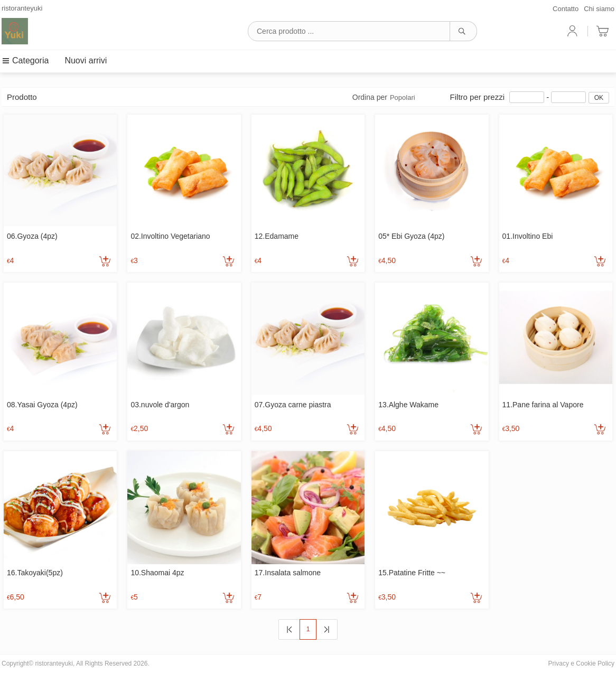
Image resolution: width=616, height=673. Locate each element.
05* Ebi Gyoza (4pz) (411, 236)
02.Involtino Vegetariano (170, 236)
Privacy (559, 663)
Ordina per (384, 97)
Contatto (566, 9)
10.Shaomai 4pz (157, 573)
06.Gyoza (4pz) (32, 236)
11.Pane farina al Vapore (543, 405)
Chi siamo (599, 9)
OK (599, 98)
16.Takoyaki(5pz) (35, 573)
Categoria (25, 60)
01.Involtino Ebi (528, 236)
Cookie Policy (595, 663)
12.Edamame (277, 236)
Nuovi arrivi (86, 60)
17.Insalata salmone (288, 573)
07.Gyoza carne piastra (293, 405)
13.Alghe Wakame (408, 405)
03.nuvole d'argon (160, 405)
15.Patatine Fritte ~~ (412, 573)
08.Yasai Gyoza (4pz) (42, 405)
